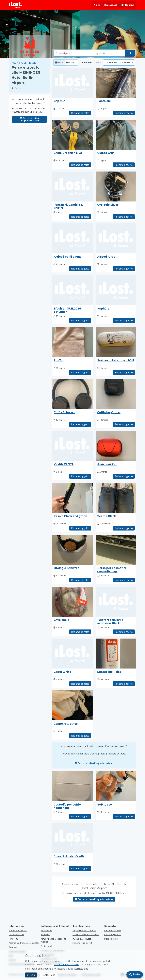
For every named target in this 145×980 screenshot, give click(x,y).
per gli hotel (46, 946)
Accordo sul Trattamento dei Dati (24, 943)
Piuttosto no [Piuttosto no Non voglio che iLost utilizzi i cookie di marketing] (49, 975)
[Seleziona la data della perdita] (109, 53)
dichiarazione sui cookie (66, 964)
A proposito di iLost (18, 930)
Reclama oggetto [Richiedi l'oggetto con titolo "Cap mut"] (80, 113)
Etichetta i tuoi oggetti (82, 943)
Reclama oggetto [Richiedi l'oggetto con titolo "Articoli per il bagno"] (80, 269)
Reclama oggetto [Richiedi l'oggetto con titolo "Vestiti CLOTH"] (80, 476)
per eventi (45, 935)
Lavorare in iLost (16, 935)
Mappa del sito (111, 939)
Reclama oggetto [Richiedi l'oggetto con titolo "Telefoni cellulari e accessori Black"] (124, 632)
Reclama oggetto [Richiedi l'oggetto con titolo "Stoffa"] (80, 372)
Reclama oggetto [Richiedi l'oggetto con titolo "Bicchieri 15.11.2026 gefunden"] (80, 321)
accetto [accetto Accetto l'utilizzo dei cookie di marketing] (31, 975)
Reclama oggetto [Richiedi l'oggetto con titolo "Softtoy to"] (124, 817)
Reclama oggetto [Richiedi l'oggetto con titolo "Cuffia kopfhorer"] (124, 424)
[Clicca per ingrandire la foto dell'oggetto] (116, 83)
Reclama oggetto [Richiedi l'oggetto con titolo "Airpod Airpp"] (124, 269)
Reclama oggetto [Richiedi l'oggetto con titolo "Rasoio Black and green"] (80, 528)
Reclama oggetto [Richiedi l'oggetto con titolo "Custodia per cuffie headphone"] (80, 817)
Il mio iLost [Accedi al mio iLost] (111, 5)
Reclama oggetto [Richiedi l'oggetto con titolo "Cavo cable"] (80, 632)
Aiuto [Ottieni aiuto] (97, 5)
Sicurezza (13, 947)
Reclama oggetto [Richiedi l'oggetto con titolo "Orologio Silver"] (124, 217)
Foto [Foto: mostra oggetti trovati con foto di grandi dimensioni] (59, 62)
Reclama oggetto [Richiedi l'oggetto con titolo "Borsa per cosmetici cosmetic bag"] (124, 580)
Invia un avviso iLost (82, 939)
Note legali (14, 939)
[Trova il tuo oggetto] (130, 53)
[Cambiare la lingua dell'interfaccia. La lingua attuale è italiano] (128, 5)
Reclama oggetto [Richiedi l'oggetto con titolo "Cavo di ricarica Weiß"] (80, 868)
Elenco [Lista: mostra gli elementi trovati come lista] (71, 62)
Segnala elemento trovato (84, 930)
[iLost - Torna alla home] (15, 5)
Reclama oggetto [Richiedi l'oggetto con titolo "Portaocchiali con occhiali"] (124, 372)
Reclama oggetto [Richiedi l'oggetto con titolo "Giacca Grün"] (124, 165)
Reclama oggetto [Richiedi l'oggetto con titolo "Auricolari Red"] (124, 476)
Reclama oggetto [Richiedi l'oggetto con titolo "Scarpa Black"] (124, 528)
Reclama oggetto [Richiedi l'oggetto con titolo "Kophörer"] (124, 321)
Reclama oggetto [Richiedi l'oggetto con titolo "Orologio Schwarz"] (80, 580)
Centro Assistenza (113, 930)
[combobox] (74, 53)
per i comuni (46, 930)
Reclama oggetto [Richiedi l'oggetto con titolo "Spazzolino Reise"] (124, 684)
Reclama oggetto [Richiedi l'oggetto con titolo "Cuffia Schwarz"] (80, 424)
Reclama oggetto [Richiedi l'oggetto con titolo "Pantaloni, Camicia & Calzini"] (80, 217)
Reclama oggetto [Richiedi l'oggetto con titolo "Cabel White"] (80, 684)
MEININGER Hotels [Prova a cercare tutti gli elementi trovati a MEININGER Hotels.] (24, 63)
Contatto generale (113, 935)
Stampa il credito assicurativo (86, 935)
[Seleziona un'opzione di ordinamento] (119, 62)
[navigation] (135, 975)
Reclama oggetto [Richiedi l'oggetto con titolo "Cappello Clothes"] (80, 736)
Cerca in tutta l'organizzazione (29, 119)
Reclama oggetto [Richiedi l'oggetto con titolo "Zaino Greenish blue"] (80, 165)
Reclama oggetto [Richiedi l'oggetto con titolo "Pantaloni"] (124, 113)
